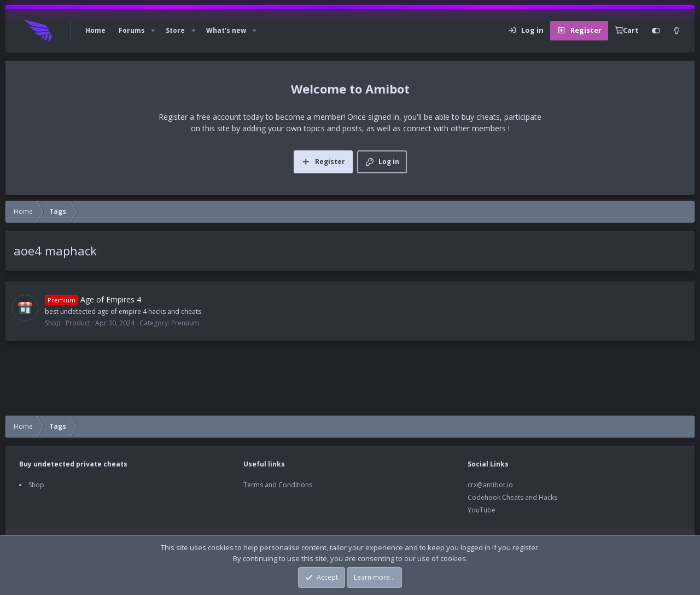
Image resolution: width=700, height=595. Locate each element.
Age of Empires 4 (93, 299)
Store (175, 30)
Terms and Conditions (278, 485)
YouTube (482, 510)
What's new (226, 30)
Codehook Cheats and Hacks (512, 497)
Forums (132, 30)
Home (95, 30)
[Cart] (627, 31)
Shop (36, 485)
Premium (185, 323)
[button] (153, 31)
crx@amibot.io (490, 485)
